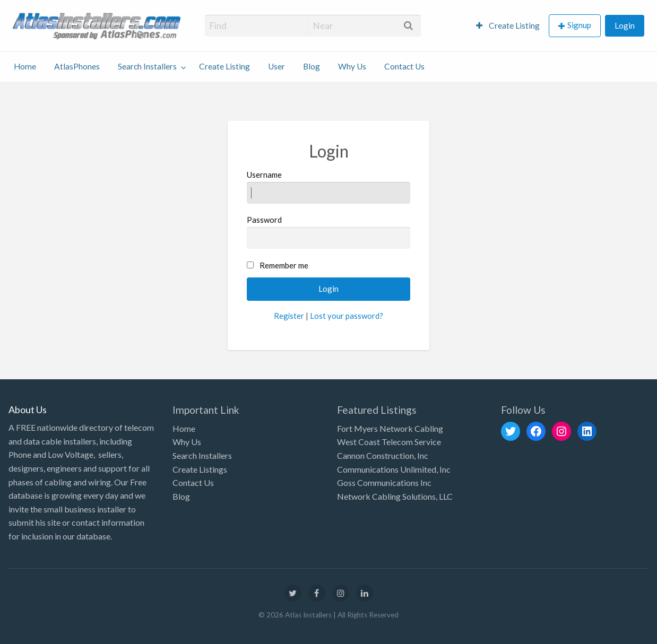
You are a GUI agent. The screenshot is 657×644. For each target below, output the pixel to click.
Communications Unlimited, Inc (394, 469)
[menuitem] (508, 26)
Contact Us (404, 66)
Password (329, 232)
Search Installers (147, 66)
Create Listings (200, 469)
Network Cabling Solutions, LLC (395, 496)
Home (25, 66)
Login (625, 25)
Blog (312, 66)
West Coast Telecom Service (389, 442)
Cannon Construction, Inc (383, 455)
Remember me (284, 265)
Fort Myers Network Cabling (390, 428)
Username (329, 187)
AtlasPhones (77, 66)
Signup (579, 25)
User (276, 66)
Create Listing (508, 25)
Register (289, 316)
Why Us (352, 66)
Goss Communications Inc (384, 482)
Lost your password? (347, 316)
